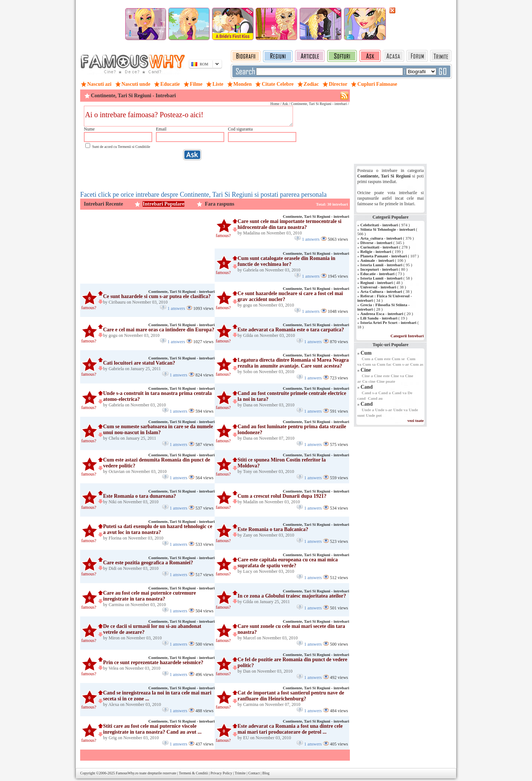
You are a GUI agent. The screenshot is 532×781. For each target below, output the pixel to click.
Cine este (382, 376)
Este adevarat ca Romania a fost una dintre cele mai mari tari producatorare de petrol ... (290, 729)
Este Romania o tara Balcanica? (273, 529)
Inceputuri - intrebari (379, 269)
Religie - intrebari (376, 251)
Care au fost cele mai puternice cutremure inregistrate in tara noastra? (149, 596)
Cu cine (369, 381)
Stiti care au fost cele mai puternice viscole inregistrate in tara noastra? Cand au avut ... (152, 729)
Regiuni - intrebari (376, 283)
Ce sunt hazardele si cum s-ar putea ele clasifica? (157, 296)
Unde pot (374, 415)
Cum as (417, 364)
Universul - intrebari (378, 287)
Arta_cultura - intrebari (381, 238)
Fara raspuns (219, 204)
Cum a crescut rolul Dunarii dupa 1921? (282, 496)
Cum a (367, 359)
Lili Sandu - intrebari (379, 318)
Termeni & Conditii (193, 773)
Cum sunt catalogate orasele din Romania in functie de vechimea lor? (286, 261)
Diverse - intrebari (376, 243)
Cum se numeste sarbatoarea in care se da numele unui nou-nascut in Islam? (158, 430)
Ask (285, 104)
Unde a (368, 410)
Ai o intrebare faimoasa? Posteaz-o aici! (188, 116)
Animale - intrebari (377, 260)
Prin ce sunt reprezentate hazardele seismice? (153, 662)
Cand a (385, 393)
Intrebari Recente (103, 204)
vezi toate (416, 420)
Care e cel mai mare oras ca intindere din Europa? (159, 330)
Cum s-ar (401, 364)
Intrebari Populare (163, 204)
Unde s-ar (383, 410)
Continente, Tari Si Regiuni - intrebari (316, 216)
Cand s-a (369, 393)
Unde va (400, 410)
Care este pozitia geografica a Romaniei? (148, 563)
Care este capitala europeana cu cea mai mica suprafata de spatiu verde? (288, 563)
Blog (266, 773)
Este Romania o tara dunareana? (139, 496)
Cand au (375, 398)
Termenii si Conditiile (134, 147)
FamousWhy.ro (127, 773)
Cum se (398, 359)
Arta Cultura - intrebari (381, 291)
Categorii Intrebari (407, 336)
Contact (254, 773)
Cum (366, 353)
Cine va (398, 376)
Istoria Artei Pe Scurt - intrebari (388, 322)
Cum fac (384, 364)
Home (275, 104)
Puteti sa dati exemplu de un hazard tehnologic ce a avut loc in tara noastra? (158, 529)
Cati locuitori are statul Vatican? (139, 363)
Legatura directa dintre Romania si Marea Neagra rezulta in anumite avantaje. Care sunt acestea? (293, 363)
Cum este (382, 359)
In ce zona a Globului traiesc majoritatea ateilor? (292, 596)
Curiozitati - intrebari (379, 247)
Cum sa (369, 364)
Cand (367, 387)
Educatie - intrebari (377, 274)
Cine (366, 370)
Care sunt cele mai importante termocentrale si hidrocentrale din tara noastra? (289, 224)
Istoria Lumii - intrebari (381, 265)
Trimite (240, 773)
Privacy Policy (221, 773)
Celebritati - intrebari (379, 225)
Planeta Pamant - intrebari (383, 256)
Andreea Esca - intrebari (382, 314)
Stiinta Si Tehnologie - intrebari (388, 229)
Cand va (399, 393)
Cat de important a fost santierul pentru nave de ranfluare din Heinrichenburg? (291, 696)
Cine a (367, 376)
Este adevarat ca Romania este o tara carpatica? (291, 330)
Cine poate (386, 381)
